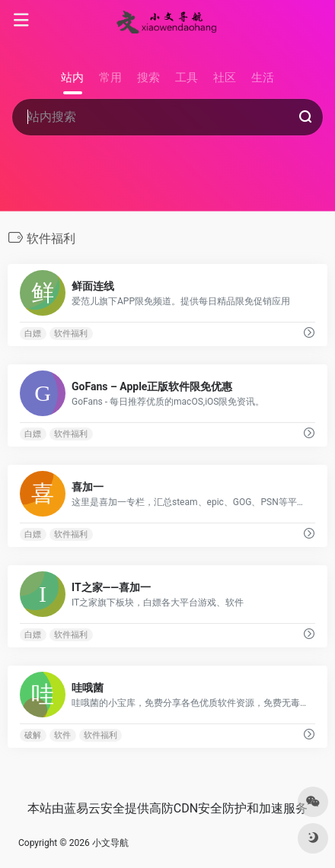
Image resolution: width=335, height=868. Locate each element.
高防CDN (174, 808)
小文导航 (110, 843)
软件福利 (71, 334)
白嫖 (33, 334)
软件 (62, 735)
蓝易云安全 (94, 808)
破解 (33, 735)
